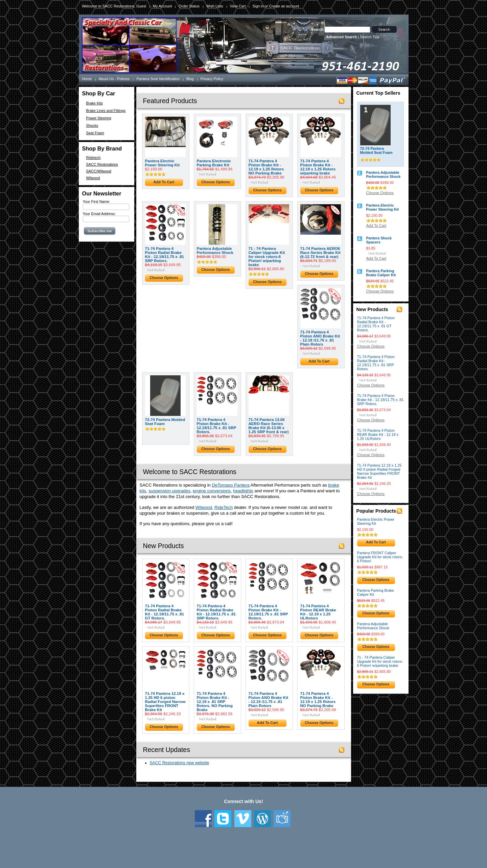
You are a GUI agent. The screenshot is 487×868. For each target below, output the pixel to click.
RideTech (224, 507)
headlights (243, 491)
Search (317, 29)
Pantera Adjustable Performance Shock (215, 251)
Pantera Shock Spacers (379, 240)
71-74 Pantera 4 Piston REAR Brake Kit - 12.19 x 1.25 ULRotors (318, 612)
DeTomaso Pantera (230, 485)
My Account (162, 6)
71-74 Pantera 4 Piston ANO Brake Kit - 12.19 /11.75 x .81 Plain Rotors (320, 338)
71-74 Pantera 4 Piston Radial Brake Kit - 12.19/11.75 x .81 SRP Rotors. (165, 255)
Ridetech (94, 158)
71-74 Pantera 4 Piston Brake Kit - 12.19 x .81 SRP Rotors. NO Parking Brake (215, 702)
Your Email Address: (99, 214)
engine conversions (212, 491)
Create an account (284, 6)
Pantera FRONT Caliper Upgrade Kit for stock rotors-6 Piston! (380, 557)
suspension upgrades (169, 491)
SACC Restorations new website (180, 763)
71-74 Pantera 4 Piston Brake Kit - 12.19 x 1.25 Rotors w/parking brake (318, 167)
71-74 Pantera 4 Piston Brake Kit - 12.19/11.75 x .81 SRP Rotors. (217, 426)
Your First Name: (97, 202)
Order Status (189, 6)
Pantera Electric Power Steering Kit (163, 163)
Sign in (258, 6)
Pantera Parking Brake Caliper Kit (381, 273)
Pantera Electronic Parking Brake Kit (214, 163)
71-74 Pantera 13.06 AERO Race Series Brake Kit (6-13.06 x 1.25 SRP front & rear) (269, 426)
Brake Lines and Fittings (106, 111)
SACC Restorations (102, 164)
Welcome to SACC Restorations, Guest (114, 6)
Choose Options (216, 182)
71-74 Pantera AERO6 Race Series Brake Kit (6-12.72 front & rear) (320, 253)
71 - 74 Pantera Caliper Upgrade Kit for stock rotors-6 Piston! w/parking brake (267, 257)
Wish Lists (215, 6)
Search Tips (369, 37)
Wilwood (93, 178)
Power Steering (99, 118)
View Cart (238, 6)
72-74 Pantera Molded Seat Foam (165, 422)
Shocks (92, 125)
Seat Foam (95, 133)
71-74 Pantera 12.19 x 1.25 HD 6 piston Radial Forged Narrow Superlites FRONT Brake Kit (165, 702)
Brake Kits (95, 103)
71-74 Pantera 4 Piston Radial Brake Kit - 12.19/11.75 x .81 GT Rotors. (165, 612)
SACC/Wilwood (99, 171)
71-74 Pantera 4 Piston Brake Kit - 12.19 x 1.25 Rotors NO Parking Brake (266, 167)
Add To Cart (164, 182)
